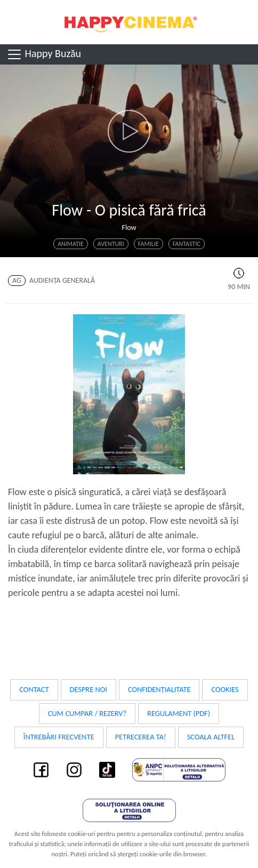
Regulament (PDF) (179, 713)
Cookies (225, 689)
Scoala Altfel (211, 737)
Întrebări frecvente (59, 737)
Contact (34, 689)
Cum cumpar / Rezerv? (87, 713)
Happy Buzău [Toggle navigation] (44, 54)
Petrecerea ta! (141, 737)
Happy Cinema (129, 22)
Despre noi (88, 689)
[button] (129, 131)
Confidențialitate (159, 689)
